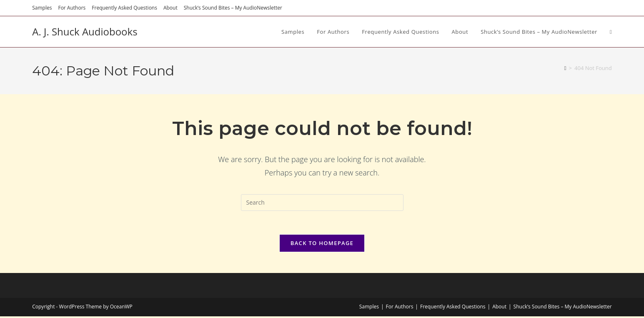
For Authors (72, 8)
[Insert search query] (322, 203)
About (170, 8)
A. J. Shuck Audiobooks (85, 31)
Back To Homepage (322, 245)
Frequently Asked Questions (124, 8)
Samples (42, 8)
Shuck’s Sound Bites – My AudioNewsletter (233, 8)
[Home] (565, 68)
